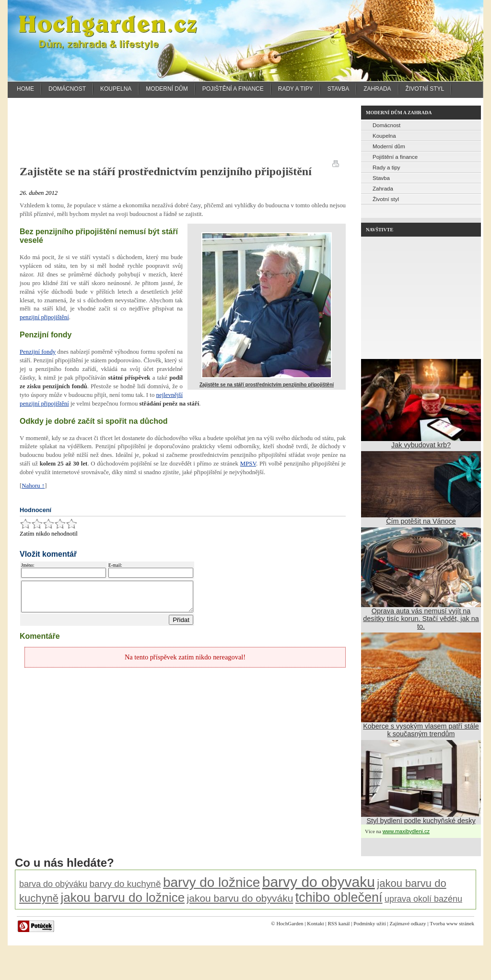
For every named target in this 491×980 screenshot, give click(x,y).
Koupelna (116, 89)
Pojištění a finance (233, 89)
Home (25, 89)
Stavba (339, 89)
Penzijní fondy (38, 352)
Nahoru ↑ (33, 486)
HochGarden (290, 923)
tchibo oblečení (339, 897)
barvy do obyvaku (319, 882)
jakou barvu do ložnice (123, 897)
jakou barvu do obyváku (240, 898)
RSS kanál (339, 923)
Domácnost (67, 89)
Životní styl (425, 89)
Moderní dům (167, 89)
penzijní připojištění (44, 317)
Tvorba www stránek (452, 923)
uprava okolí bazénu (423, 899)
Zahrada (377, 89)
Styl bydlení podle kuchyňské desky (421, 821)
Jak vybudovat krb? (421, 445)
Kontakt (315, 923)
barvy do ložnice (211, 882)
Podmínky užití (370, 923)
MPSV (248, 464)
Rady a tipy (296, 89)
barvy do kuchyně (125, 884)
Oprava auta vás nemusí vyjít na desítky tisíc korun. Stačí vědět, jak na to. (421, 619)
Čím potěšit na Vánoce (421, 521)
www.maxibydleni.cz (406, 831)
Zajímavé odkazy (408, 923)
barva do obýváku (53, 884)
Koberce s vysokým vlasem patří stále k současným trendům (421, 730)
